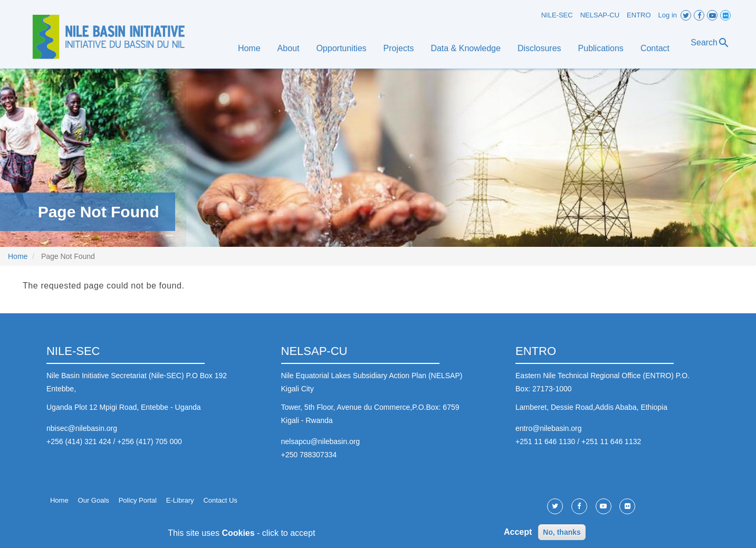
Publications (601, 48)
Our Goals (94, 500)
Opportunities (341, 48)
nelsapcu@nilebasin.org (321, 441)
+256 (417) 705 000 (150, 441)
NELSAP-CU (600, 15)
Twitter (686, 15)
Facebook (699, 15)
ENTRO (639, 15)
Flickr (725, 15)
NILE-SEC (557, 15)
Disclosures (539, 48)
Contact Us (220, 500)
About (289, 48)
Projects (399, 48)
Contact (655, 48)
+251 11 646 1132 (611, 441)
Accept (518, 535)
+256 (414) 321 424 (79, 441)
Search (710, 43)
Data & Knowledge (466, 48)
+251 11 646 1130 (545, 441)
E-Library (180, 500)
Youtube (712, 15)
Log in (668, 15)
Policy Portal (138, 500)
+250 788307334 (309, 455)
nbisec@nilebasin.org (82, 428)
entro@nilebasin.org (549, 428)
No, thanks (562, 535)
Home (249, 48)
